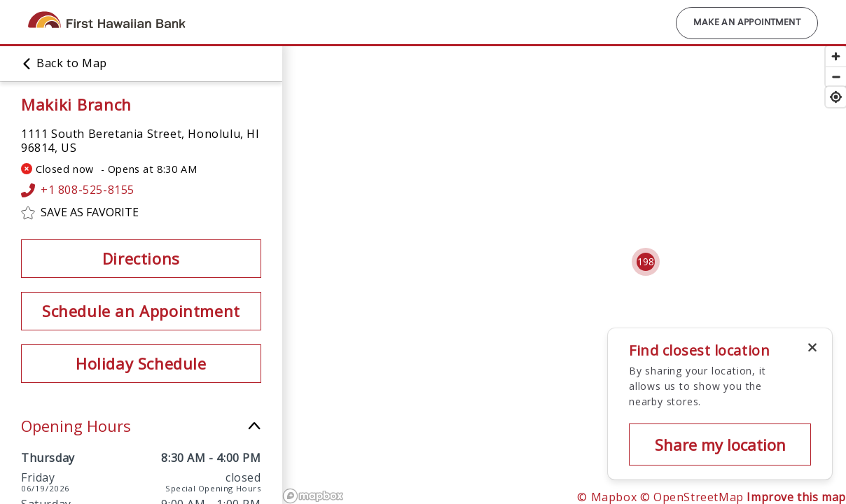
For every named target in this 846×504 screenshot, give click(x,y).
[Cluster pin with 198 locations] (646, 262)
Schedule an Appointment (141, 311)
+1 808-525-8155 (78, 190)
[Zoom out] (836, 77)
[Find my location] (836, 97)
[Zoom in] (836, 56)
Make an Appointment (747, 23)
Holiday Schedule (141, 363)
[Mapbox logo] (313, 496)
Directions (141, 258)
